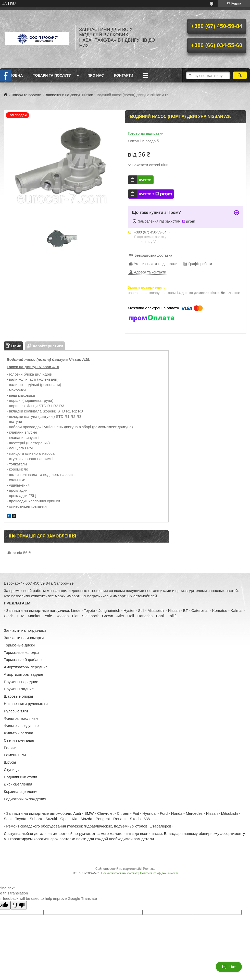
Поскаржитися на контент (119, 873)
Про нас (96, 75)
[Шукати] (240, 75)
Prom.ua (149, 869)
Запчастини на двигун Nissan (69, 95)
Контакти (124, 75)
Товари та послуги (52, 75)
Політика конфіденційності (159, 873)
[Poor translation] (19, 905)
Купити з (155, 194)
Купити (145, 180)
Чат (229, 967)
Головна (14, 75)
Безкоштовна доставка (153, 255)
